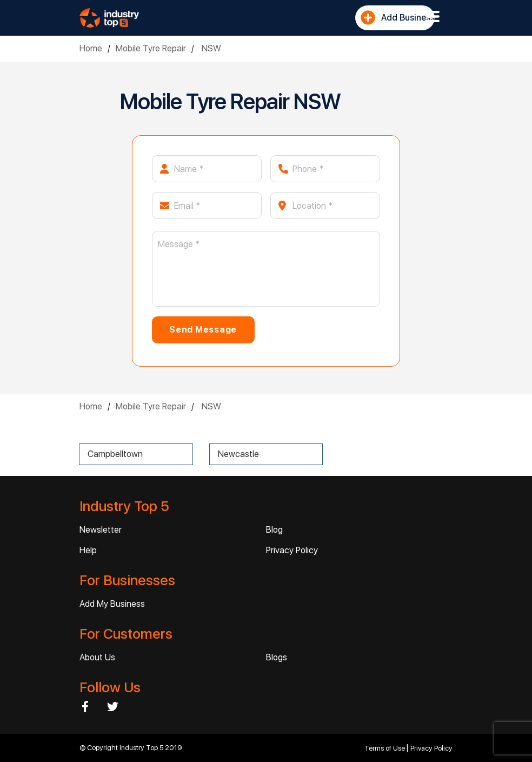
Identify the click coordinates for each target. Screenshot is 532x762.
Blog (274, 530)
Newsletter (101, 530)
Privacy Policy (292, 550)
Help (88, 550)
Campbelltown (115, 454)
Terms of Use (385, 748)
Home (91, 48)
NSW (210, 48)
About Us (97, 657)
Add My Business (112, 604)
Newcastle (238, 454)
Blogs (277, 657)
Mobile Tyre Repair (151, 48)
